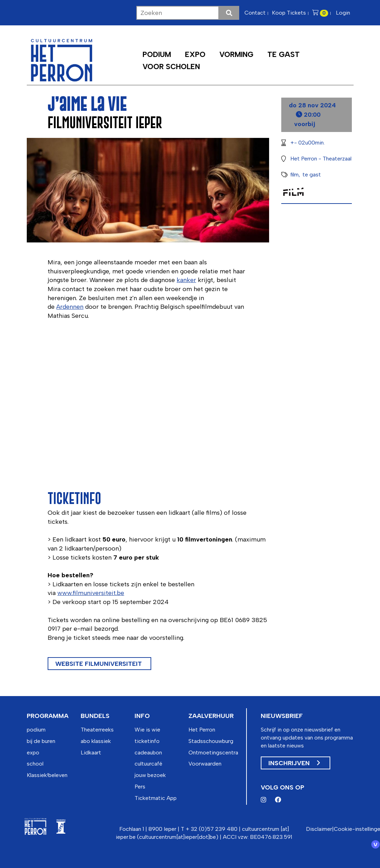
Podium (157, 54)
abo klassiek (96, 741)
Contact (255, 13)
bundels (95, 716)
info (142, 716)
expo (33, 753)
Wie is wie (147, 730)
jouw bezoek (150, 775)
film (294, 175)
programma (48, 716)
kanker (186, 280)
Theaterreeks (97, 730)
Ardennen (70, 307)
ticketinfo (147, 741)
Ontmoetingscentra (213, 753)
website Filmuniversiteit (99, 664)
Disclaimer (319, 829)
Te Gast (284, 54)
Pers (140, 787)
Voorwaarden (205, 764)
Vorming (236, 54)
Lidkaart (91, 753)
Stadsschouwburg (211, 741)
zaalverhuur (211, 716)
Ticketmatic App (156, 798)
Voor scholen (171, 67)
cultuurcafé (148, 764)
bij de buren (41, 741)
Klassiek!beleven (47, 775)
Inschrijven (294, 763)
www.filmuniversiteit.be (91, 593)
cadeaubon (148, 753)
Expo (195, 54)
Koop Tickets (289, 13)
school (35, 764)
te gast (312, 175)
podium (36, 730)
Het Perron (202, 730)
